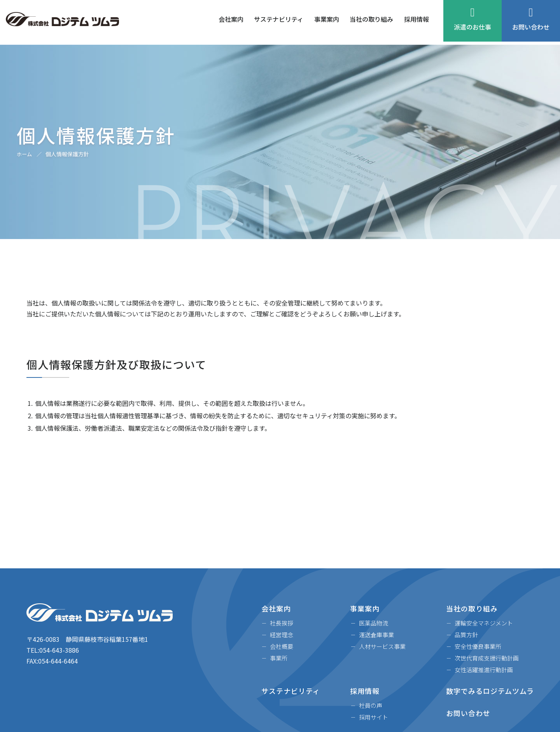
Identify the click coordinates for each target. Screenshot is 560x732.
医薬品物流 (374, 623)
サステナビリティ (279, 23)
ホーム (25, 154)
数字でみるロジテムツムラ (490, 691)
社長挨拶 (282, 623)
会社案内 (231, 23)
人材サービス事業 (382, 646)
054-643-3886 (59, 650)
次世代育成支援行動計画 (487, 658)
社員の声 (371, 705)
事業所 (279, 658)
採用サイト (374, 717)
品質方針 (466, 635)
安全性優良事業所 (478, 646)
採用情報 (416, 23)
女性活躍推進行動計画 (484, 670)
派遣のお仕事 (472, 23)
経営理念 (282, 635)
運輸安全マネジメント (484, 623)
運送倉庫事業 (376, 635)
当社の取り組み (371, 23)
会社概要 (282, 646)
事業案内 (327, 23)
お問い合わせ (531, 23)
